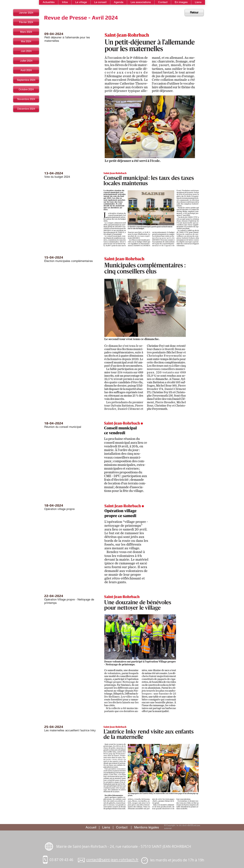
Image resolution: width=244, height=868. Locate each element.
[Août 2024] (26, 70)
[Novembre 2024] (26, 99)
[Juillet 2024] (26, 61)
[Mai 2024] (26, 41)
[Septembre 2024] (26, 80)
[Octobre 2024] (26, 89)
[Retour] (194, 12)
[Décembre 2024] (26, 109)
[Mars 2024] (26, 32)
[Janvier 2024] (26, 13)
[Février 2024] (26, 22)
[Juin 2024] (26, 51)
